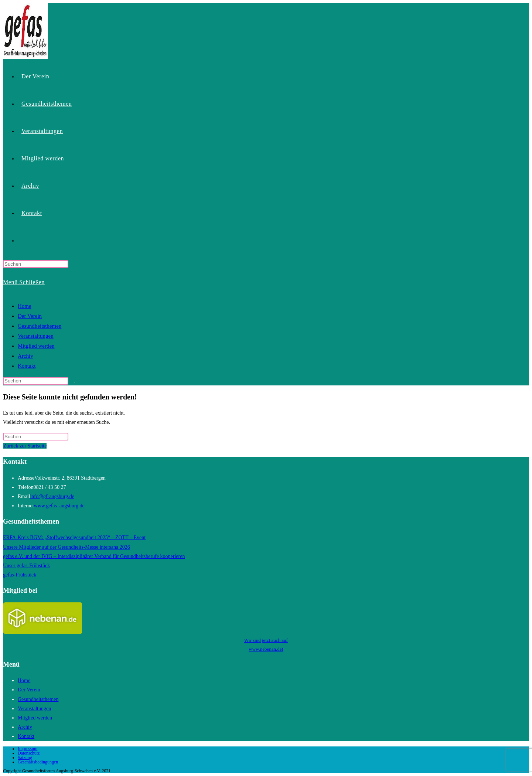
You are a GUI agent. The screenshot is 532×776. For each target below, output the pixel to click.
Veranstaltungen (36, 336)
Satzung (25, 758)
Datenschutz (29, 753)
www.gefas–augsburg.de (59, 506)
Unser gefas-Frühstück (26, 566)
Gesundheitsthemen (40, 326)
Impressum (28, 749)
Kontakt (27, 366)
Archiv (25, 356)
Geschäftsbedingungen (38, 762)
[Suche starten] (72, 382)
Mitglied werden (36, 346)
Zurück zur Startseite (25, 446)
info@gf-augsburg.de (52, 496)
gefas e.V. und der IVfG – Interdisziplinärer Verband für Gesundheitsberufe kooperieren (94, 556)
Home (25, 306)
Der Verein (30, 316)
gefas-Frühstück (20, 575)
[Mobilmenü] (24, 282)
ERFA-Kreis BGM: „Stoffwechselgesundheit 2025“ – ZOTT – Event (74, 537)
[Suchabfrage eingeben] (36, 264)
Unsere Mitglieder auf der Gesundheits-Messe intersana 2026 (66, 547)
